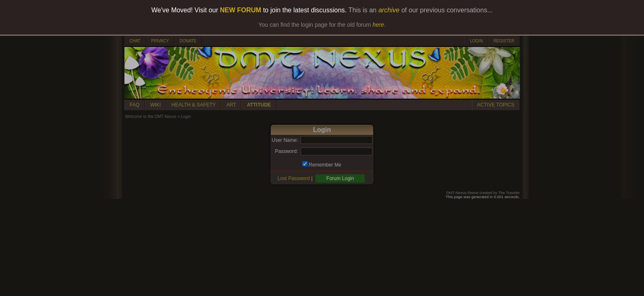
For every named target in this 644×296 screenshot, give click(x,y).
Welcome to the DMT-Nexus (151, 117)
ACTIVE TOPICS (496, 105)
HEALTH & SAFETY (194, 105)
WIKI (156, 105)
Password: (286, 151)
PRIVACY (160, 41)
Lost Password (294, 178)
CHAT (135, 41)
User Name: (285, 140)
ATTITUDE (259, 105)
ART (231, 105)
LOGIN (476, 41)
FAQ (135, 105)
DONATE (188, 41)
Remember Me (325, 165)
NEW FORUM (241, 10)
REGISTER (504, 41)
